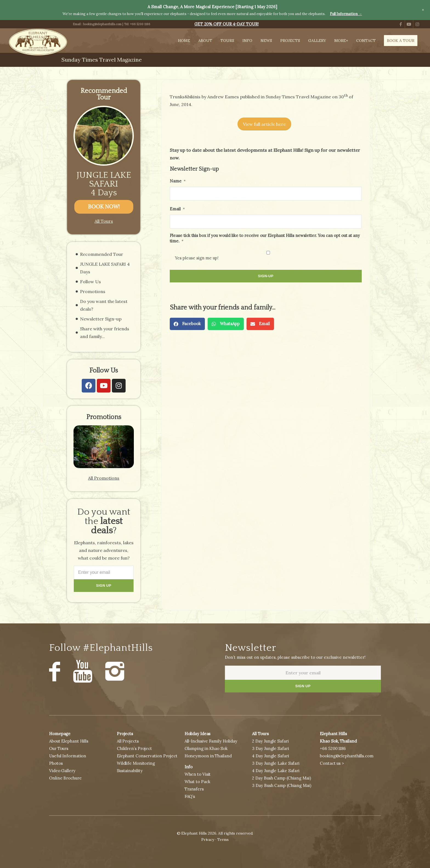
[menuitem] (227, 24)
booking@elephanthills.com (102, 24)
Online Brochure (65, 778)
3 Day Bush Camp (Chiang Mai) (282, 785)
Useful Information (68, 756)
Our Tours (59, 748)
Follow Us (90, 282)
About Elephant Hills (69, 741)
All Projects (128, 741)
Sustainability (130, 771)
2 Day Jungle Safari (270, 741)
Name (178, 181)
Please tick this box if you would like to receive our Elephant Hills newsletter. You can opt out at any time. (265, 238)
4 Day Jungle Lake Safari (276, 771)
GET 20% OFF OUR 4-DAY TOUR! (227, 24)
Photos (56, 763)
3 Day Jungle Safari (270, 748)
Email (177, 209)
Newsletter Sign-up (101, 319)
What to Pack (197, 782)
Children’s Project (134, 748)
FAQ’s (190, 796)
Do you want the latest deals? (104, 305)
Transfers (194, 789)
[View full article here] (264, 124)
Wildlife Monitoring (136, 763)
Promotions (93, 291)
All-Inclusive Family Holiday (211, 741)
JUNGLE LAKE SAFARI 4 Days (104, 184)
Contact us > (332, 763)
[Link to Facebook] (401, 24)
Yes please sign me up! (197, 258)
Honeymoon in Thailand (208, 756)
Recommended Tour (102, 254)
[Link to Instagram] (417, 24)
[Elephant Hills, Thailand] (38, 42)
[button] (187, 324)
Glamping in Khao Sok (206, 748)
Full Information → (346, 14)
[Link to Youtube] (409, 24)
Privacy (208, 840)
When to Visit (198, 774)
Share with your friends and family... (105, 333)
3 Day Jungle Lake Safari (276, 763)
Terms (223, 840)
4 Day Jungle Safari (270, 756)
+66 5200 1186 (140, 24)
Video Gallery (62, 771)
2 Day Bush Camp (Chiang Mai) (281, 778)
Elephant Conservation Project (147, 756)
